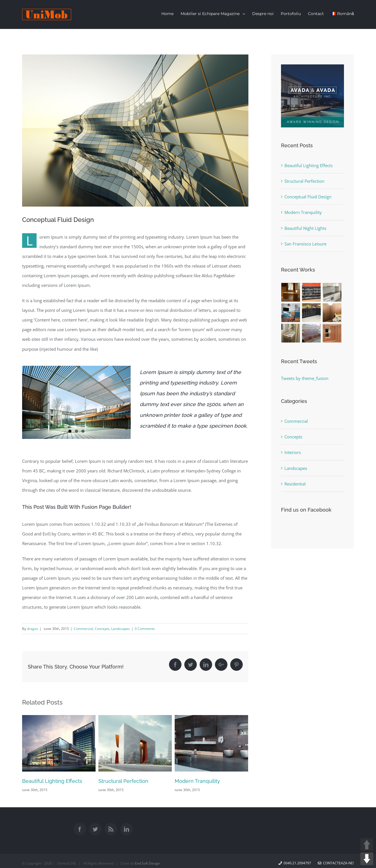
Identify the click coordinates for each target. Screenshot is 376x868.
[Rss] (111, 830)
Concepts (102, 630)
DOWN (367, 859)
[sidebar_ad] (312, 69)
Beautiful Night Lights (305, 228)
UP (367, 845)
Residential (295, 484)
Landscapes (121, 630)
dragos (32, 630)
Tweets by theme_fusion (305, 378)
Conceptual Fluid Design (308, 197)
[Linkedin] (126, 830)
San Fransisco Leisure (305, 244)
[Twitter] (95, 830)
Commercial (83, 630)
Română (342, 14)
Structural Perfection (123, 782)
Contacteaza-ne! (336, 864)
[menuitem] (171, 14)
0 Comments (145, 630)
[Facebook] (80, 830)
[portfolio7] (135, 131)
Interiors (293, 452)
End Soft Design (147, 864)
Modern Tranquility (197, 782)
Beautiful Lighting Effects (52, 782)
